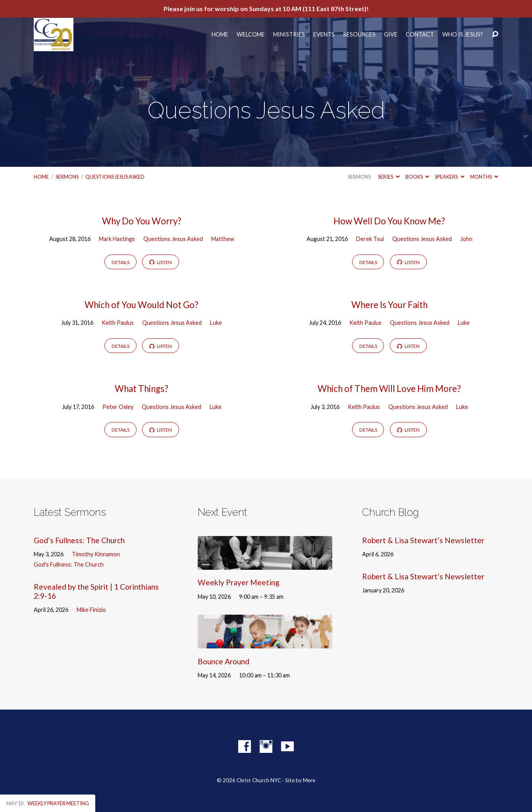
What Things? (142, 389)
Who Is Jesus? (463, 35)
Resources (359, 35)
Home (220, 35)
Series (389, 177)
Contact (420, 35)
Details (120, 262)
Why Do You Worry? (142, 221)
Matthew (223, 239)
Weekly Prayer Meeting (239, 582)
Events (324, 35)
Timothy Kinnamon (96, 554)
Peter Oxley (118, 407)
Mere (309, 780)
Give (391, 35)
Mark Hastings (117, 239)
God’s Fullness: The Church (79, 540)
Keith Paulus (118, 323)
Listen (161, 262)
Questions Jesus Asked (115, 177)
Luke (216, 323)
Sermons (67, 177)
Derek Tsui (370, 239)
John (466, 239)
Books (417, 177)
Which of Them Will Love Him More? (389, 389)
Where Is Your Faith (389, 305)
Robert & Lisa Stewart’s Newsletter (423, 540)
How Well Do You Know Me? (389, 221)
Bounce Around (224, 661)
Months (484, 177)
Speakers (449, 177)
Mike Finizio (91, 610)
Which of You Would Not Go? (142, 305)
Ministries (289, 35)
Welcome (251, 35)
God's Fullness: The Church (69, 564)
